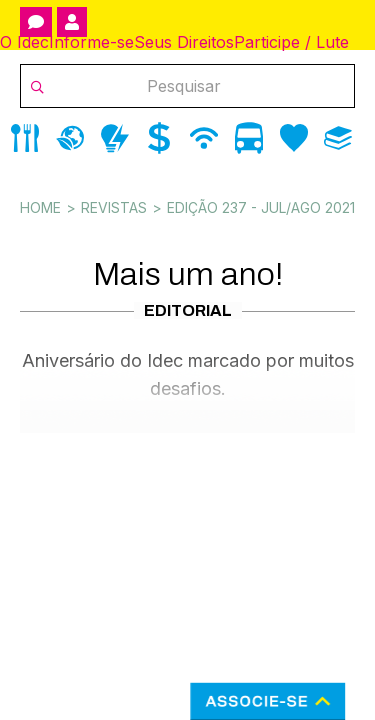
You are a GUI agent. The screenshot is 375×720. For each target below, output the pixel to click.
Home (40, 207)
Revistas (114, 207)
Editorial (188, 310)
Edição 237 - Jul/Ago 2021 (261, 207)
